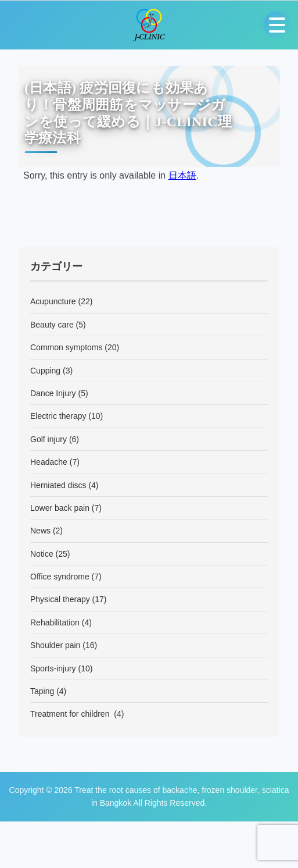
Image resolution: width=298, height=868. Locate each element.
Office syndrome (60, 577)
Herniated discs (58, 485)
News (40, 531)
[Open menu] (277, 25)
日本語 (182, 175)
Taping (42, 691)
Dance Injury (53, 393)
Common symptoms (66, 347)
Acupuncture (53, 301)
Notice (42, 554)
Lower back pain (60, 508)
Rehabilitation (55, 622)
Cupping (45, 371)
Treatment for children (71, 714)
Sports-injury (53, 668)
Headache (49, 462)
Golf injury (49, 439)
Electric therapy (58, 416)
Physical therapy (60, 599)
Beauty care (52, 325)
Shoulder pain (55, 645)
